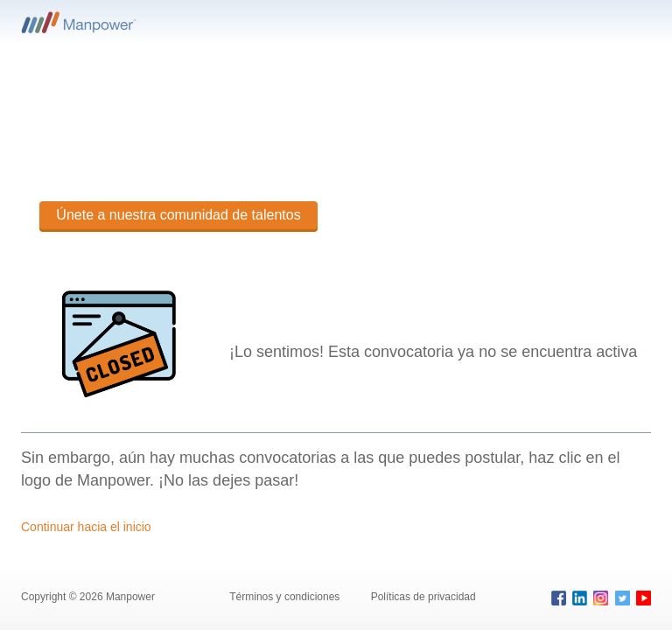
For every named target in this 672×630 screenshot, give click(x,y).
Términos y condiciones (286, 597)
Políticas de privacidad (423, 597)
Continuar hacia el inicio (86, 527)
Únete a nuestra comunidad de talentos (178, 215)
